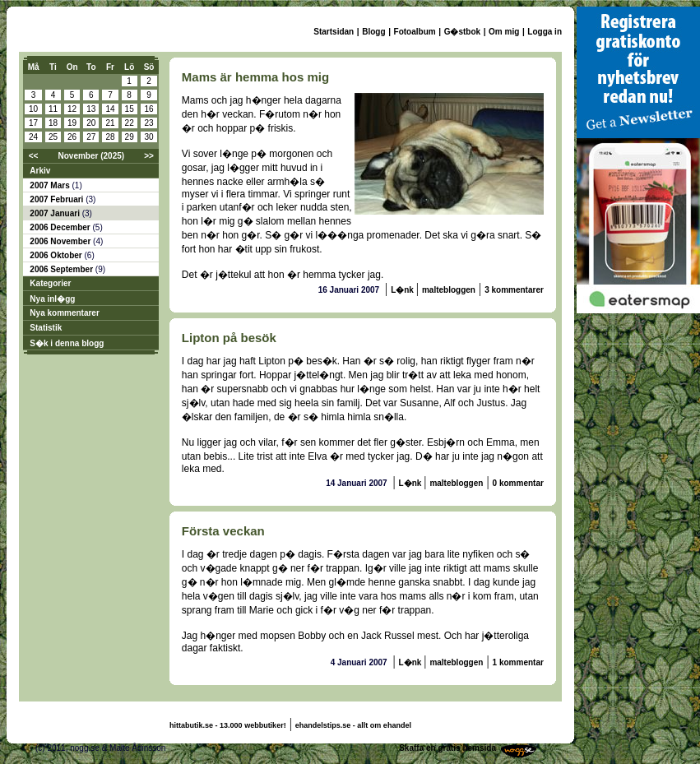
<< (34, 156)
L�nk (403, 290)
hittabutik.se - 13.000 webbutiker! (228, 725)
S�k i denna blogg (67, 343)
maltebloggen (449, 290)
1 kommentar (518, 662)
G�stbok (462, 32)
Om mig (504, 32)
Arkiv (40, 171)
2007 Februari (58, 199)
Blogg (373, 32)
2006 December (61, 227)
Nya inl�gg (52, 299)
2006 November (61, 241)
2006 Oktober (57, 255)
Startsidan (334, 32)
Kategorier (50, 283)
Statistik (46, 328)
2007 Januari (56, 213)
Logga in (545, 32)
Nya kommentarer (64, 313)
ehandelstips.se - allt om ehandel (353, 725)
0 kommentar (518, 483)
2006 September (63, 269)
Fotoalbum (415, 32)
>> (149, 156)
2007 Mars (51, 185)
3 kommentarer (514, 290)
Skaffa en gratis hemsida (447, 748)
